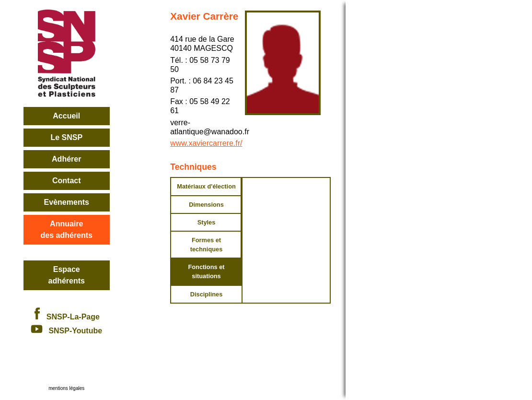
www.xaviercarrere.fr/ (206, 143)
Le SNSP (66, 137)
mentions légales (66, 388)
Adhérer (66, 159)
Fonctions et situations (206, 271)
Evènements (67, 202)
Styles (207, 222)
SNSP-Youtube (66, 331)
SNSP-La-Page (67, 317)
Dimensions (206, 205)
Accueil (66, 116)
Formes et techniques (207, 245)
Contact (67, 181)
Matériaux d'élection (206, 186)
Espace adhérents (67, 275)
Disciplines (207, 294)
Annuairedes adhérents (67, 229)
